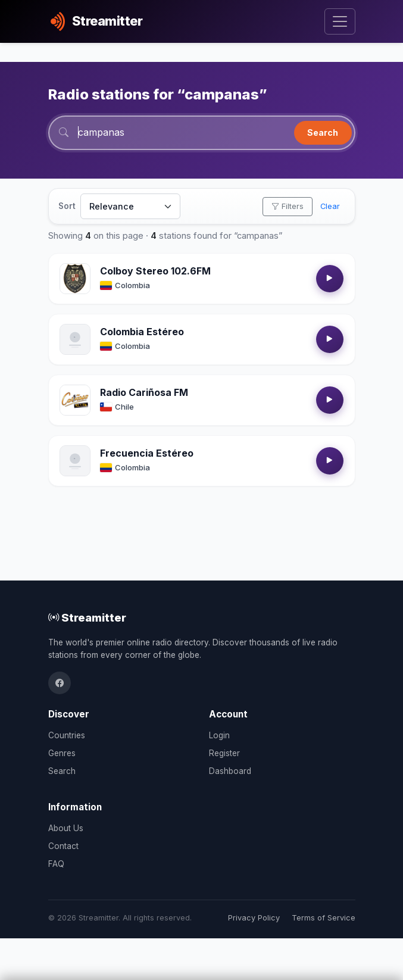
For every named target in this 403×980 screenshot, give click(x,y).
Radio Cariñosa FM (144, 392)
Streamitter (87, 617)
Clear (330, 206)
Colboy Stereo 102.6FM (155, 271)
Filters (288, 206)
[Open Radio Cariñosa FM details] (75, 400)
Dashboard (230, 771)
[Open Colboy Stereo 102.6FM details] (75, 279)
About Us (66, 828)
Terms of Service (324, 918)
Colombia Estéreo (142, 332)
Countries (67, 735)
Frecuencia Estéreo (147, 453)
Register (224, 753)
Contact (63, 846)
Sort (67, 206)
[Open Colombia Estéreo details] (75, 339)
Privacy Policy (254, 918)
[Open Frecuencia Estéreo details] (75, 461)
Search (323, 132)
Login (219, 735)
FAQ (56, 864)
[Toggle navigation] (340, 22)
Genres (62, 753)
